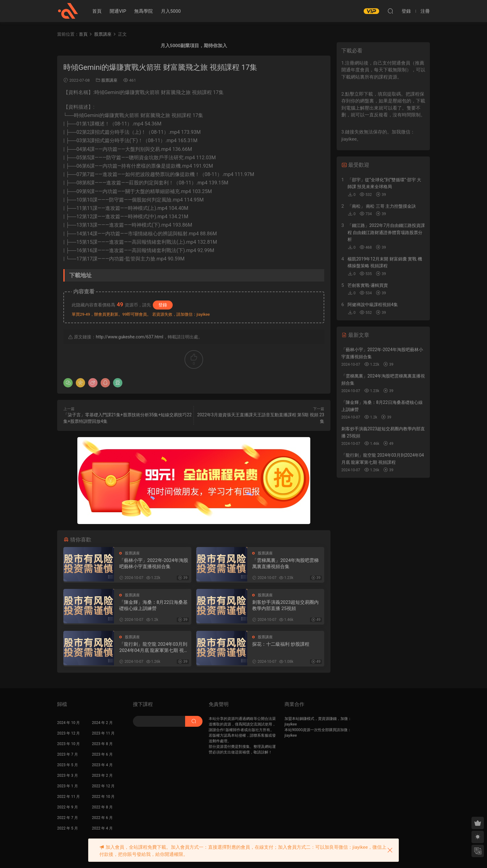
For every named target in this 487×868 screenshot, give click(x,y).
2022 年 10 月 (103, 797)
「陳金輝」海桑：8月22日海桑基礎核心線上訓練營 (153, 605)
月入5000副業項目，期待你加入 (194, 46)
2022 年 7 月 (68, 818)
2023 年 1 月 (68, 786)
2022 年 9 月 (68, 807)
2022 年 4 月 (102, 828)
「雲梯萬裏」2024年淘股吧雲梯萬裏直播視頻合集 (285, 563)
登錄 (163, 305)
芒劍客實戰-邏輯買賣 (368, 285)
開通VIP (118, 11)
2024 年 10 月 (68, 723)
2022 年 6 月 (102, 818)
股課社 (68, 11)
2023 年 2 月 (102, 775)
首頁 (97, 11)
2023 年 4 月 (102, 765)
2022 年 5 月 (68, 828)
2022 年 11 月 (68, 797)
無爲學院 (143, 11)
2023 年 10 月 (68, 744)
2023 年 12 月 (68, 733)
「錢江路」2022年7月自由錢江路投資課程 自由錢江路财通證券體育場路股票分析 (386, 232)
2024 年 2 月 (102, 723)
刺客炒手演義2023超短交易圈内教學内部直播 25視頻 (285, 605)
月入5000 (171, 11)
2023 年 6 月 (102, 754)
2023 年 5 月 (68, 765)
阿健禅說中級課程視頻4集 (373, 305)
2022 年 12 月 (103, 786)
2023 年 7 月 (68, 754)
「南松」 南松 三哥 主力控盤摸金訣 (382, 206)
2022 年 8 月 (102, 807)
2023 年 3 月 (68, 775)
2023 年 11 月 (103, 733)
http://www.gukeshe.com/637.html (129, 337)
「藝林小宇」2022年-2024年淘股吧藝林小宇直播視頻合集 (154, 563)
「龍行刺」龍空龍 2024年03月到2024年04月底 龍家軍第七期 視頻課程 (154, 647)
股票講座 (109, 80)
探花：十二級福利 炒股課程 (281, 644)
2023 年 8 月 (102, 744)
